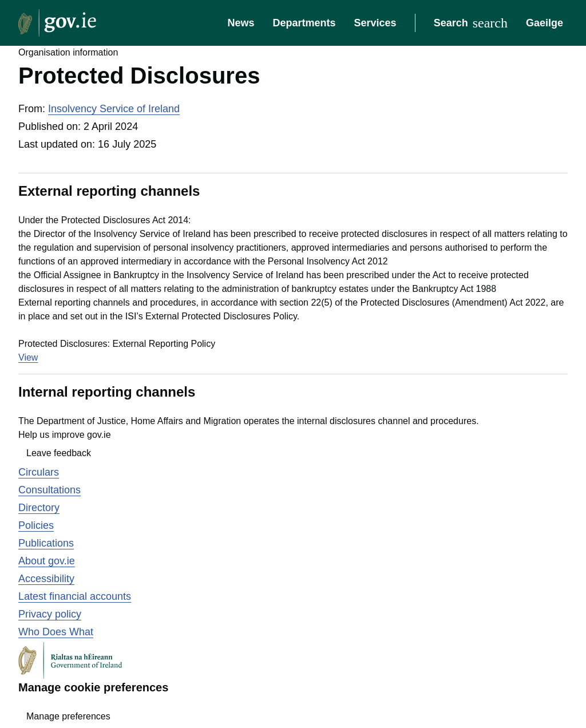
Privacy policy (50, 614)
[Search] (471, 23)
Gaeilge (545, 23)
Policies (36, 525)
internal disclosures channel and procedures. (388, 421)
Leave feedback (59, 453)
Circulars (39, 472)
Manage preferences (68, 716)
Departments (304, 23)
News (241, 23)
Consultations (50, 490)
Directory (39, 508)
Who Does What (56, 632)
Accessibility (46, 579)
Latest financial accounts (75, 596)
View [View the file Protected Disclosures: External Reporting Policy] (28, 357)
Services (375, 23)
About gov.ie (47, 561)
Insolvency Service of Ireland (114, 109)
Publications (46, 543)
